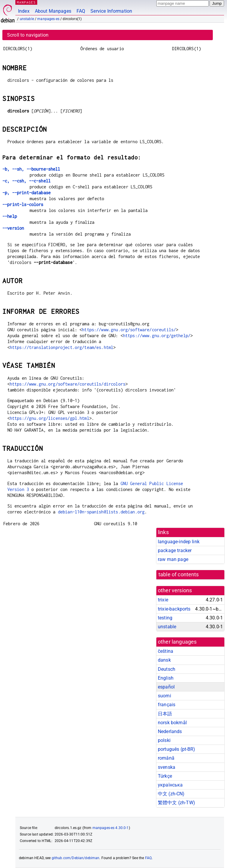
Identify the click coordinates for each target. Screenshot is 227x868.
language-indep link (179, 542)
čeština (166, 651)
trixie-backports (174, 609)
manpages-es (48, 19)
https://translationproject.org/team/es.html (61, 347)
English (166, 678)
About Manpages (53, 11)
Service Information (111, 11)
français (167, 705)
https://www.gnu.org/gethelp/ (157, 336)
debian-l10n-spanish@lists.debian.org (101, 512)
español (166, 687)
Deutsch (167, 669)
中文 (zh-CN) (171, 794)
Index (24, 11)
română (166, 758)
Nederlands (170, 731)
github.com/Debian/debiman (76, 858)
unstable (27, 19)
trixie (163, 600)
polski (164, 740)
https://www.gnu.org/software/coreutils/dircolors (68, 384)
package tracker (175, 550)
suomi (164, 696)
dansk (164, 660)
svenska (167, 767)
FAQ (81, 11)
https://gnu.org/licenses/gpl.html (50, 418)
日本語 (165, 714)
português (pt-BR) (177, 749)
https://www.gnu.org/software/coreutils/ (129, 330)
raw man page (173, 559)
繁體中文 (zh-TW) (176, 803)
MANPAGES (26, 2)
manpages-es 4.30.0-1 (111, 828)
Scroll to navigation (28, 35)
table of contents (179, 575)
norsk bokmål (172, 723)
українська (170, 785)
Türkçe (165, 776)
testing (165, 618)
